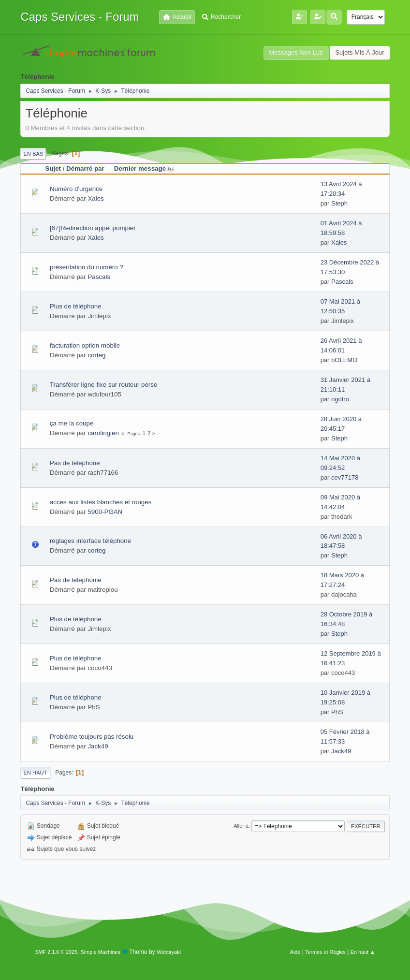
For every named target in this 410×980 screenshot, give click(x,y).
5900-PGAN (105, 512)
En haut (35, 773)
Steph (339, 203)
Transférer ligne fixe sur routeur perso (103, 385)
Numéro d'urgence (76, 189)
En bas (33, 154)
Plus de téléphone (76, 306)
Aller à (241, 826)
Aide (295, 952)
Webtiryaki (169, 952)
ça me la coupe (72, 423)
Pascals (99, 277)
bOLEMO (344, 360)
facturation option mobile (85, 345)
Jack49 (98, 746)
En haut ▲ (363, 952)
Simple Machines (101, 952)
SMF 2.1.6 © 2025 (56, 952)
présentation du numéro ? (87, 267)
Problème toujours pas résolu (92, 737)
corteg (96, 355)
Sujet (53, 168)
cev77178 (345, 477)
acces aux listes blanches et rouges (101, 502)
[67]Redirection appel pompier (93, 228)
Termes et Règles (325, 952)
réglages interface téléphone (90, 541)
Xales (95, 198)
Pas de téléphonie (76, 580)
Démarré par (85, 168)
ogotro (340, 399)
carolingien (103, 433)
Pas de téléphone (75, 463)
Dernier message (144, 168)
